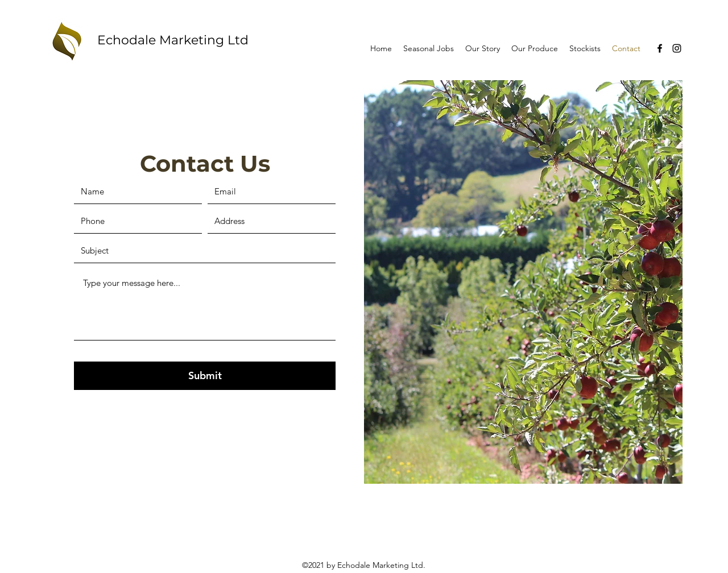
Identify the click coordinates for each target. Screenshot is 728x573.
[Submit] (205, 376)
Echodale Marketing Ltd (173, 40)
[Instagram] (677, 48)
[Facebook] (660, 48)
